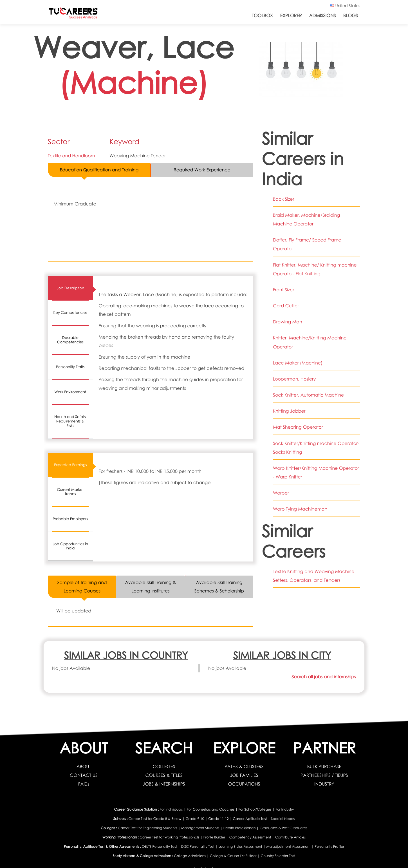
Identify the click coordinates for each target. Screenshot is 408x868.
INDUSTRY (324, 783)
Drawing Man (288, 320)
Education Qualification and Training (99, 170)
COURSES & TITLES (164, 775)
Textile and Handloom (72, 156)
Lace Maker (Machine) (298, 360)
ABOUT (84, 766)
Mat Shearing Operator (298, 423)
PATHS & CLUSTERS (244, 766)
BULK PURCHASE (324, 766)
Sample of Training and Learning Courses (82, 587)
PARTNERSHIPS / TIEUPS (324, 775)
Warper (281, 488)
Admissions (323, 15)
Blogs (351, 15)
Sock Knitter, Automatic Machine (309, 392)
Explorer (291, 15)
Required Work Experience (202, 170)
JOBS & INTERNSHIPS (164, 783)
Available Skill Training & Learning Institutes (150, 587)
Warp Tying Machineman (300, 504)
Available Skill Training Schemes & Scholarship (219, 587)
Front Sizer (284, 288)
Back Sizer (284, 199)
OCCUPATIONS (244, 783)
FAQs (84, 783)
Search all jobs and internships (323, 677)
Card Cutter (286, 304)
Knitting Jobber (289, 408)
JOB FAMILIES (244, 775)
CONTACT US (84, 775)
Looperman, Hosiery (294, 376)
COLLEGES (164, 766)
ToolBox (262, 15)
